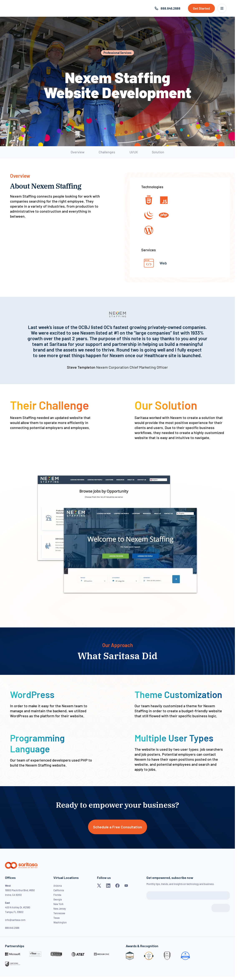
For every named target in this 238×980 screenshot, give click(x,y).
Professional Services (117, 53)
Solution (158, 152)
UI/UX (134, 152)
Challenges (107, 152)
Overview (78, 152)
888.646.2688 (171, 8)
